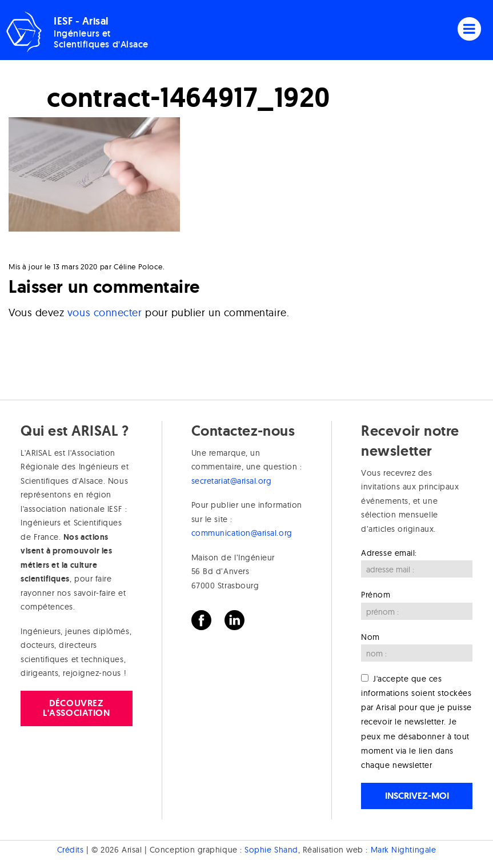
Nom (370, 637)
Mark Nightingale (404, 850)
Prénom (376, 595)
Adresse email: (389, 553)
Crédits (71, 850)
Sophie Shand (271, 850)
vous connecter (105, 312)
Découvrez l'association (76, 708)
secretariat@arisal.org (232, 481)
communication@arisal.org (242, 533)
